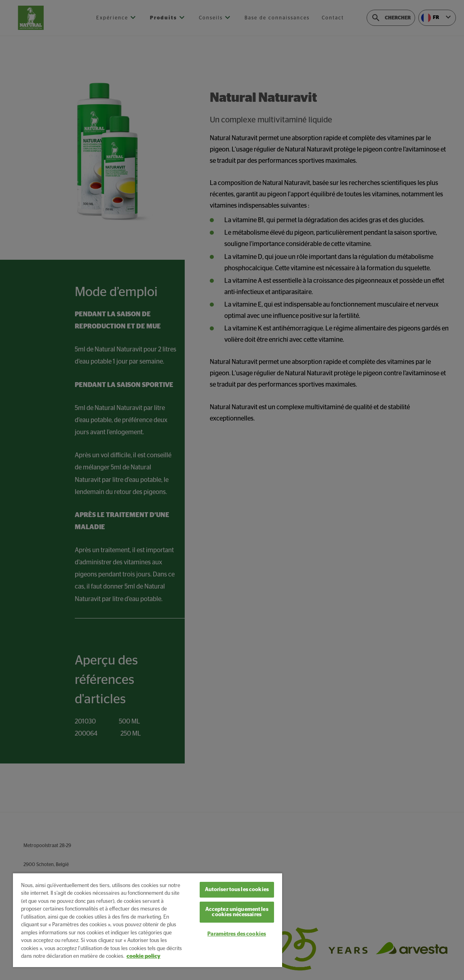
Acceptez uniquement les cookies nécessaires (237, 912)
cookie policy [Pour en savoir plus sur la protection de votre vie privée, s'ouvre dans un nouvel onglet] (143, 956)
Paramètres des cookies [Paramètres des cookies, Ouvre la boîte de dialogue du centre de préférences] (237, 934)
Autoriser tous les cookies (237, 890)
